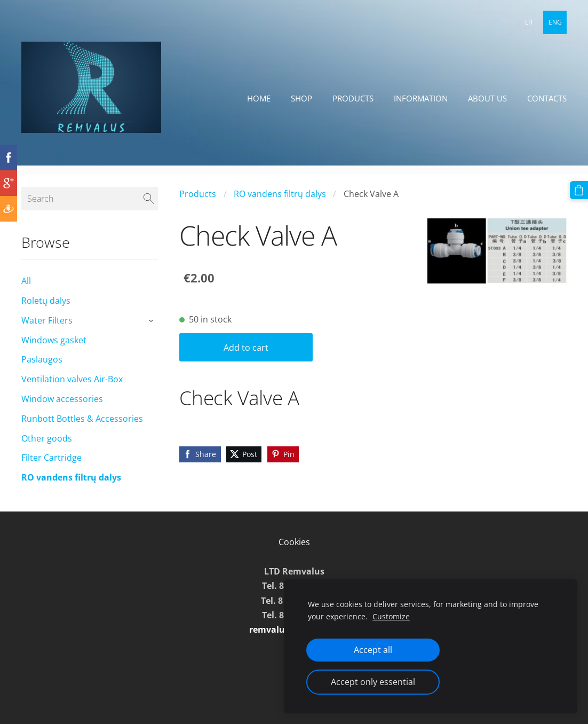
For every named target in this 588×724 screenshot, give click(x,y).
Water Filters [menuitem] (47, 329)
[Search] (90, 207)
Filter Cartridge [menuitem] (51, 466)
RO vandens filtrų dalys (280, 202)
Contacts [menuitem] (547, 98)
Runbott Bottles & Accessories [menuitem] (82, 427)
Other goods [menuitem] (47, 447)
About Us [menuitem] (487, 98)
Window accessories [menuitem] (62, 407)
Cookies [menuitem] (294, 550)
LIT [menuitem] (529, 22)
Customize (391, 616)
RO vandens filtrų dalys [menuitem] (71, 486)
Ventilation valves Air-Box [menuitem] (72, 388)
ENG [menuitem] (555, 22)
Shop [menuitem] (301, 98)
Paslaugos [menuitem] (42, 368)
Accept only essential (373, 682)
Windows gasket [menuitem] (54, 349)
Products (198, 202)
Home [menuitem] (259, 98)
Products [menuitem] (353, 98)
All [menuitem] (26, 289)
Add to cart (246, 356)
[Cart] (579, 190)
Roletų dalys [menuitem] (46, 309)
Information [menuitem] (421, 98)
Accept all (373, 650)
